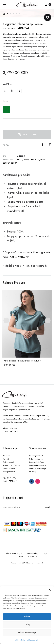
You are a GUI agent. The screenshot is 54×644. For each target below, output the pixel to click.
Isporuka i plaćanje (37, 535)
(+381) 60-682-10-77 (12, 504)
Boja (5, 174)
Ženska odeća (10, 236)
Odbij (27, 625)
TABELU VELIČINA (19, 330)
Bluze (20, 233)
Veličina (7, 157)
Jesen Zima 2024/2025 (34, 233)
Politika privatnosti (32, 640)
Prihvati (27, 617)
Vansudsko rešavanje (38, 542)
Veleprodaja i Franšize (12, 538)
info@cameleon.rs (10, 501)
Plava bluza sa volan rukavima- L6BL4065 (22, 434)
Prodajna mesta (9, 545)
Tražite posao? (8, 535)
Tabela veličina (9, 542)
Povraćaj (33, 545)
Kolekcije (6, 529)
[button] (50, 590)
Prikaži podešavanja (27, 633)
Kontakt (6, 532)
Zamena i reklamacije (38, 538)
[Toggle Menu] (4, 5)
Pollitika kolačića (20, 640)
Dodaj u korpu (27, 207)
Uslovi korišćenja (36, 532)
